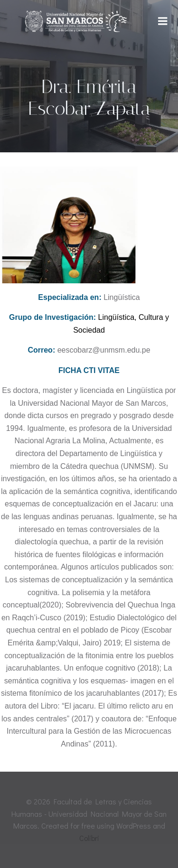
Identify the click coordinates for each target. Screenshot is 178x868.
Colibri (89, 838)
